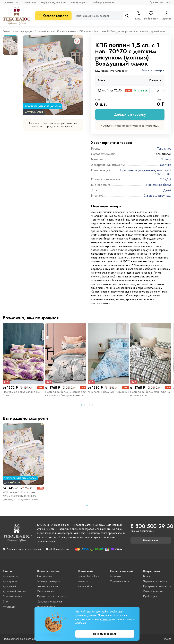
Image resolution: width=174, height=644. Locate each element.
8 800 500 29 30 (162, 3)
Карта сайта (85, 586)
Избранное (151, 16)
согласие (106, 619)
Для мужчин (10, 581)
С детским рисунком (157, 196)
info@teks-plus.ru (59, 549)
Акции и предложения (53, 3)
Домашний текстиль (45, 31)
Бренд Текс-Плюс (89, 576)
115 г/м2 (166, 179)
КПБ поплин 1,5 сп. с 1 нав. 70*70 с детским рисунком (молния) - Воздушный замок (20, 496)
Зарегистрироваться (155, 581)
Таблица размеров (103, 3)
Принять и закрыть (105, 634)
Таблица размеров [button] (153, 71)
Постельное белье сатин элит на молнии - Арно (150, 394)
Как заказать (45, 576)
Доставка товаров (48, 586)
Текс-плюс (164, 149)
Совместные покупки (49, 602)
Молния (166, 165)
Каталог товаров (53, 16)
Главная (7, 31)
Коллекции (30, 3)
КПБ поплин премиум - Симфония (108, 392)
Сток (5, 602)
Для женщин (11, 576)
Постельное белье (67, 31)
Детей (167, 190)
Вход (138, 16)
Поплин (166, 159)
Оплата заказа (46, 591)
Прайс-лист (150, 596)
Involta (168, 639)
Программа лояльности (157, 586)
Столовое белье (13, 596)
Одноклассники (120, 581)
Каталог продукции (23, 31)
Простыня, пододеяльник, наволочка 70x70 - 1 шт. (146, 172)
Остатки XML (12, 3)
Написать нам (151, 540)
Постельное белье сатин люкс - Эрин (22, 394)
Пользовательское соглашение (22, 639)
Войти (147, 576)
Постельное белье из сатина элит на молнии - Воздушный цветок (66, 394)
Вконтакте (116, 576)
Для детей (9, 586)
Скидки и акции (153, 591)
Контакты (83, 581)
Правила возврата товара (52, 596)
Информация (78, 3)
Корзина (166, 16)
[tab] (82, 405)
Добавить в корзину (130, 115)
